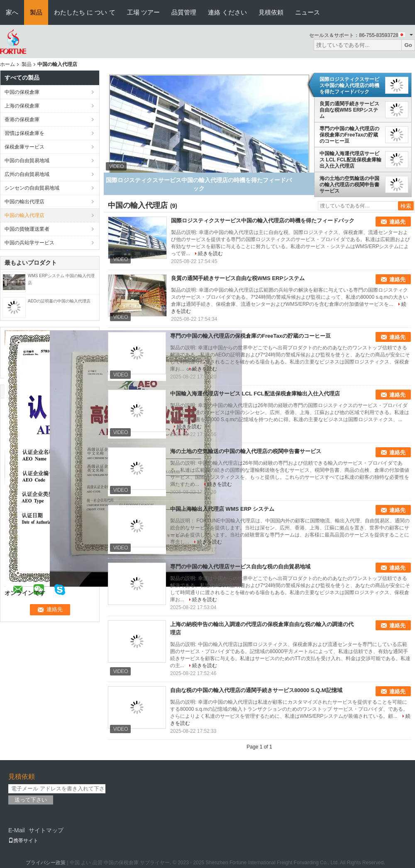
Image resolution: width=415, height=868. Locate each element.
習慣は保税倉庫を (24, 133)
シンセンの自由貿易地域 (32, 188)
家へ (12, 12)
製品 (36, 12)
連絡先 (397, 222)
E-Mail (17, 830)
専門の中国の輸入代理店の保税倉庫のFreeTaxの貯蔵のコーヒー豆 (349, 135)
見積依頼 (271, 12)
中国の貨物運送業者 (27, 229)
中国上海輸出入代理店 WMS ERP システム (222, 509)
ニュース (308, 12)
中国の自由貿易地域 (27, 161)
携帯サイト (23, 841)
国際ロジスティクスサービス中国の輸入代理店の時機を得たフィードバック (349, 85)
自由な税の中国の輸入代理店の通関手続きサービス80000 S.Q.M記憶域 (256, 690)
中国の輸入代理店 (24, 215)
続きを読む (210, 254)
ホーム (7, 64)
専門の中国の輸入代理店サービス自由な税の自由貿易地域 (240, 567)
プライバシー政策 (46, 863)
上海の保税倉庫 (22, 106)
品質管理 (184, 12)
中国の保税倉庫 (22, 92)
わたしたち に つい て (85, 12)
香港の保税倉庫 (22, 119)
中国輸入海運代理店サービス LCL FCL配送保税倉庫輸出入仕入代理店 (350, 160)
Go (408, 45)
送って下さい (31, 800)
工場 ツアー (143, 12)
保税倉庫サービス (24, 147)
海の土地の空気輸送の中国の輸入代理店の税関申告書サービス (349, 185)
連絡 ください (227, 12)
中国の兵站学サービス (29, 243)
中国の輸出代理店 (24, 202)
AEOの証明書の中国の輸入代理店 (59, 301)
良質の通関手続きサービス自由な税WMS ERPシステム (349, 110)
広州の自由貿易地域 (27, 174)
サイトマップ (46, 830)
